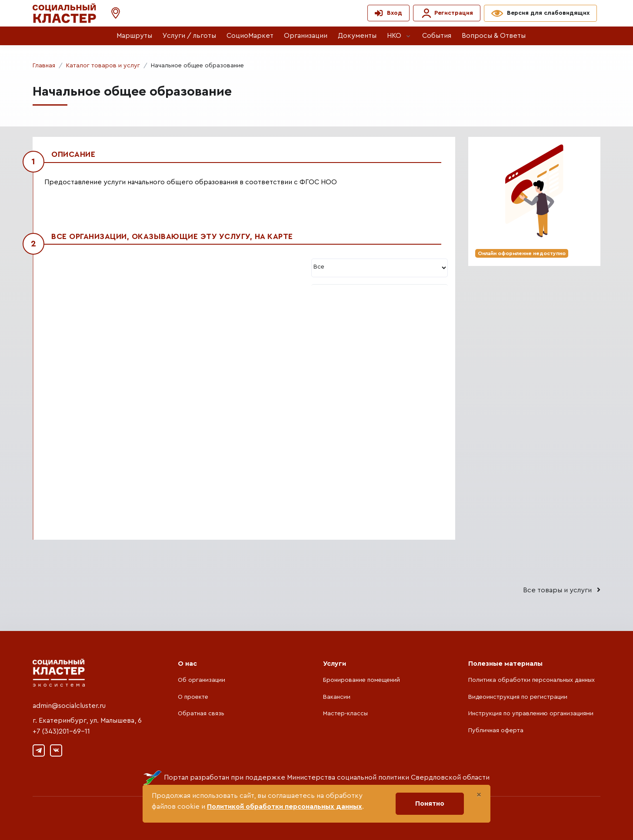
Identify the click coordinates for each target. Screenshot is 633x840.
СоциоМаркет (250, 36)
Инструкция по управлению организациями (531, 714)
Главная (44, 66)
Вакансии (337, 697)
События (437, 36)
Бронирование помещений (361, 680)
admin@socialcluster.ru (69, 706)
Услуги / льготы (189, 36)
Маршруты (134, 36)
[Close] (479, 795)
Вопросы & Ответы (494, 36)
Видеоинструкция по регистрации (518, 697)
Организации (306, 36)
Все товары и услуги (562, 590)
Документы (357, 36)
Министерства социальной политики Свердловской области (388, 777)
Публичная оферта (496, 730)
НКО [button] (394, 36)
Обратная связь (201, 714)
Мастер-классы (345, 714)
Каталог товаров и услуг (103, 66)
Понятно (430, 803)
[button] (111, 13)
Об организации (202, 680)
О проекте (193, 697)
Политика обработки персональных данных (531, 680)
